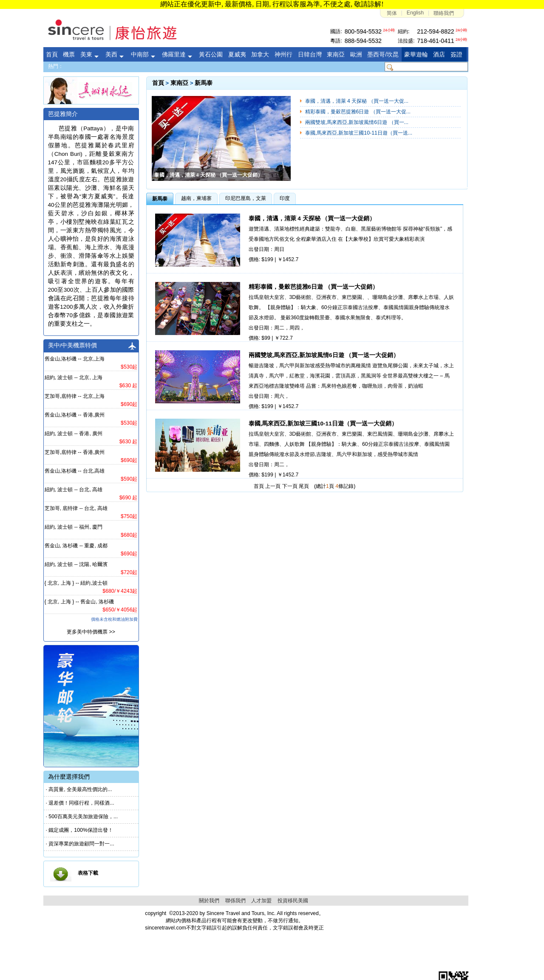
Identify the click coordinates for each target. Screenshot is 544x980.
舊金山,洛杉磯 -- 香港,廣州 (75, 415)
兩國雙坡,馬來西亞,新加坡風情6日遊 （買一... (357, 122)
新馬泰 (204, 83)
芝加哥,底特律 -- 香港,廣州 (75, 452)
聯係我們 (235, 901)
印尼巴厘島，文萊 (246, 198)
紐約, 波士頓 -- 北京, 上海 (74, 377)
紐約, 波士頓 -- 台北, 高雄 (74, 490)
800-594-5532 (363, 31)
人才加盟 (261, 901)
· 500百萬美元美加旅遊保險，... (82, 817)
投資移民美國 (293, 901)
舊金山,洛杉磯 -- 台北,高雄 (75, 471)
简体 (392, 13)
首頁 (158, 83)
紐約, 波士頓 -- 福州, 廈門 (74, 527)
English (415, 13)
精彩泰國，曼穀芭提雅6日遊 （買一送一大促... (358, 112)
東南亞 (179, 83)
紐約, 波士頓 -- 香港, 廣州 (74, 434)
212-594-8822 (435, 31)
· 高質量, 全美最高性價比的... (79, 789)
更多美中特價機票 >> (91, 632)
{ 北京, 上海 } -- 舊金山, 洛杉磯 (79, 602)
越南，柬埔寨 (196, 198)
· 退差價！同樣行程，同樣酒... (80, 803)
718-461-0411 (435, 41)
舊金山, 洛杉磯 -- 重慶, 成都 (76, 546)
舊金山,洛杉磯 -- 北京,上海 (75, 359)
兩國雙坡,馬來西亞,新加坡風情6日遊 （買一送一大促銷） (324, 355)
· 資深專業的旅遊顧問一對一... (80, 844)
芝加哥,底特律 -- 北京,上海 (75, 396)
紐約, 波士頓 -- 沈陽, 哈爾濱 (76, 564)
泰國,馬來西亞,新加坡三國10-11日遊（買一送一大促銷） (323, 424)
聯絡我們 (444, 13)
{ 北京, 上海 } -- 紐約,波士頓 (76, 583)
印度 (285, 198)
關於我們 (209, 901)
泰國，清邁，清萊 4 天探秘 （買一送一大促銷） (312, 218)
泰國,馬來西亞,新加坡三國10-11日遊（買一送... (359, 133)
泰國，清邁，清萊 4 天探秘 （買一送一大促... (357, 101)
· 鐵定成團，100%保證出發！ (79, 830)
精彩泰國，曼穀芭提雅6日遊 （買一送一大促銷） (313, 287)
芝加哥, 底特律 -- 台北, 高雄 (76, 508)
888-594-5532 (363, 41)
